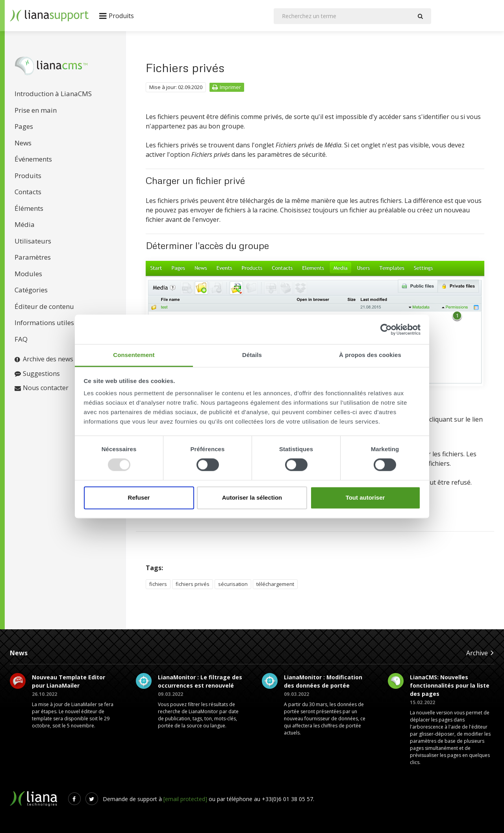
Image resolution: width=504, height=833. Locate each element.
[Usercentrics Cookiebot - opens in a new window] (386, 329)
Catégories (31, 290)
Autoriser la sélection (252, 497)
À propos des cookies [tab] (370, 355)
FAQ (21, 339)
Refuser (139, 497)
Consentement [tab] (134, 355)
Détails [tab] (252, 355)
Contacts (28, 192)
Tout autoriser (365, 497)
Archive (480, 653)
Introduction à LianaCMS (53, 94)
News (23, 143)
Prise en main (36, 110)
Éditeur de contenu (44, 306)
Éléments (29, 208)
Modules (28, 274)
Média (25, 224)
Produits (28, 176)
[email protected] (185, 799)
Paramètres (33, 257)
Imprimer (227, 87)
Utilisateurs (33, 241)
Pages (24, 126)
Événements (33, 159)
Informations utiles (44, 323)
